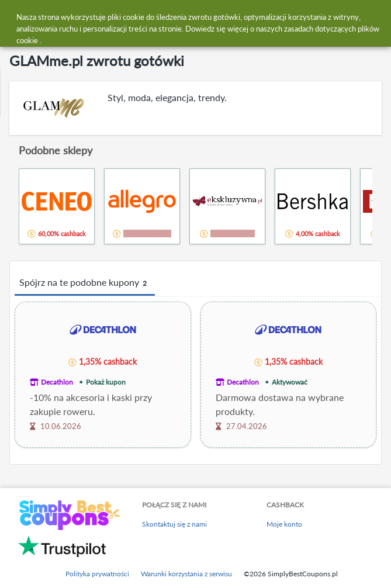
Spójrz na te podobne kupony (85, 283)
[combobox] (207, 16)
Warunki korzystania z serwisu (186, 574)
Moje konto (284, 524)
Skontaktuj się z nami (174, 524)
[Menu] (15, 17)
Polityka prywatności (97, 574)
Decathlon (57, 382)
